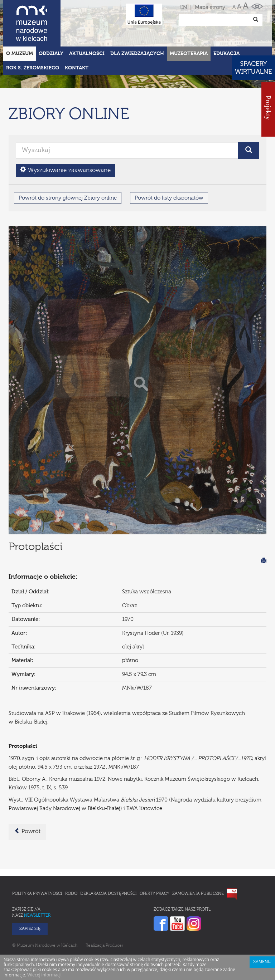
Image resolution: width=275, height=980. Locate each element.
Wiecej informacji (44, 943)
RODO (71, 862)
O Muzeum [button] (20, 22)
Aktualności (87, 22)
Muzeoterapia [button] (189, 22)
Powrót (27, 800)
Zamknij (262, 931)
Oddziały (51, 22)
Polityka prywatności (37, 862)
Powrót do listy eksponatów (169, 166)
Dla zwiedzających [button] (137, 22)
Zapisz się (30, 897)
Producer (114, 914)
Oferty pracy (155, 862)
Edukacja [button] (226, 22)
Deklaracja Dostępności (108, 862)
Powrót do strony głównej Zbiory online (68, 166)
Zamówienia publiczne (198, 862)
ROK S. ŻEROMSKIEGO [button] (33, 36)
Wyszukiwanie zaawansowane (65, 139)
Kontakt (77, 36)
